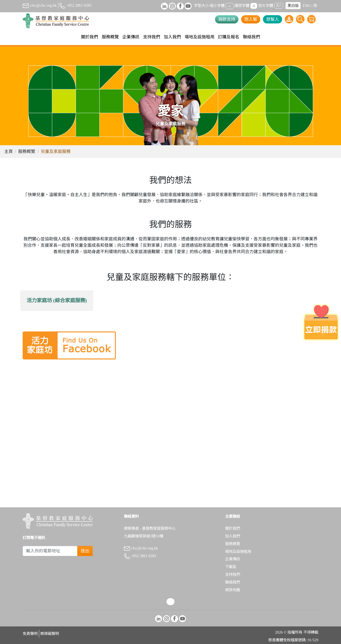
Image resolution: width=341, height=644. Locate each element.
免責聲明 (30, 634)
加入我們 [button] (172, 37)
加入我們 (233, 536)
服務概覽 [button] (110, 37)
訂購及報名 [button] (229, 37)
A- (230, 6)
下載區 (231, 567)
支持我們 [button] (152, 37)
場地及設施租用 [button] (200, 37)
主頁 (9, 151)
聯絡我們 (251, 37)
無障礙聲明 (50, 634)
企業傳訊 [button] (131, 37)
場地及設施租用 (238, 552)
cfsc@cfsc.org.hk (40, 5)
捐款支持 (227, 19)
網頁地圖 (233, 590)
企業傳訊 (233, 559)
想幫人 (273, 19)
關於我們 (233, 528)
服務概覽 (27, 151)
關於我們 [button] (90, 37)
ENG (307, 6)
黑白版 (293, 6)
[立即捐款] (321, 322)
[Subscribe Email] (50, 551)
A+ (279, 5)
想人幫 (251, 19)
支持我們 (233, 574)
